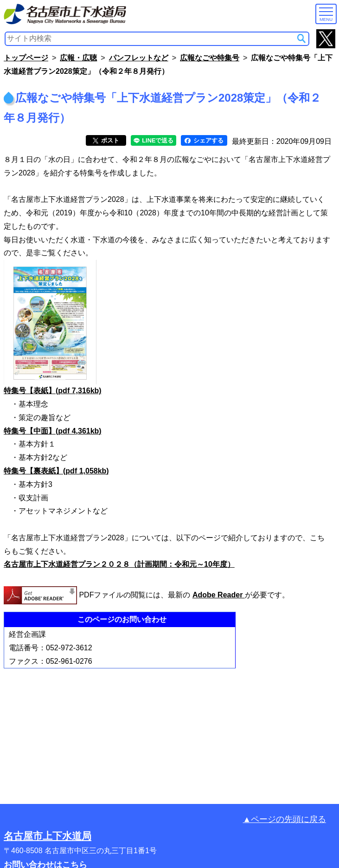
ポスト (106, 140)
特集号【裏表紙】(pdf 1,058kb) (56, 471)
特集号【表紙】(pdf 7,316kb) (53, 391)
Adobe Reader (219, 595)
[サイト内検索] (301, 39)
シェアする (204, 140)
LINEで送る (154, 140)
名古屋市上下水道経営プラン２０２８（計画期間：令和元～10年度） (119, 564)
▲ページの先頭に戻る (285, 819)
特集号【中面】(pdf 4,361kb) (53, 431)
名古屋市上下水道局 (48, 836)
